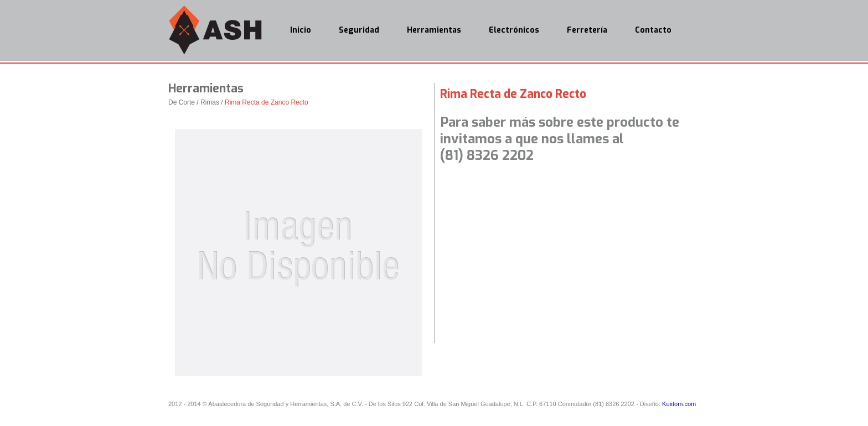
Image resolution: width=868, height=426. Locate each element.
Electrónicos (514, 30)
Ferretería (587, 30)
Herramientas (434, 30)
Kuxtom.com (679, 404)
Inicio (301, 30)
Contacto (653, 30)
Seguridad (359, 30)
